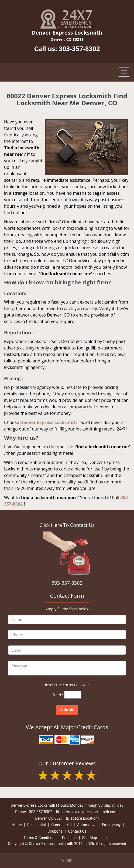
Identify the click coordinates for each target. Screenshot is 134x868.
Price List (70, 838)
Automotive (87, 825)
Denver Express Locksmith (49, 422)
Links (106, 838)
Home (17, 825)
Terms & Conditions (40, 838)
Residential (37, 825)
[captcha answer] (73, 695)
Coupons (55, 831)
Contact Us (77, 831)
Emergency (111, 825)
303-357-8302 (79, 48)
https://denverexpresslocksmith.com (87, 812)
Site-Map (90, 838)
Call (67, 860)
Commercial (61, 825)
